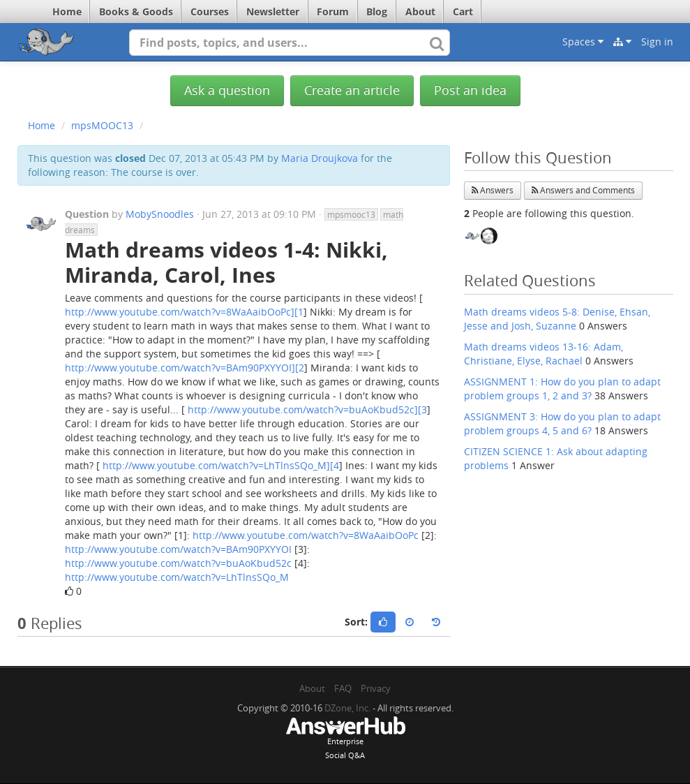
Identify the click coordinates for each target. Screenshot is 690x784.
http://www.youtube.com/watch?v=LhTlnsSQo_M (177, 577)
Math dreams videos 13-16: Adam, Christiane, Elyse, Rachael (543, 354)
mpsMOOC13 (102, 125)
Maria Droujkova (320, 158)
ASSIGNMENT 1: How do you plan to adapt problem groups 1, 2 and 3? (562, 389)
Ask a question (227, 90)
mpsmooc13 (351, 214)
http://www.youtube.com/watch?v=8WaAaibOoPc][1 (184, 312)
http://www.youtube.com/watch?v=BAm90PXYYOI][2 (185, 368)
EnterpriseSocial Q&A (345, 739)
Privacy (376, 688)
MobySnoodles (160, 214)
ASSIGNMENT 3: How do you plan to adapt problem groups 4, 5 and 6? (562, 423)
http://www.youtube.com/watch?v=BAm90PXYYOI (178, 549)
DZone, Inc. (347, 708)
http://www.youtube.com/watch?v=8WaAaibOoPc (306, 535)
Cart (463, 12)
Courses (210, 12)
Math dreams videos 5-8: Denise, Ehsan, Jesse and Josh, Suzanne (557, 319)
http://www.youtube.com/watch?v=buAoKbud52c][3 (307, 409)
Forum (333, 12)
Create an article (352, 90)
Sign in (657, 42)
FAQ (343, 688)
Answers (493, 190)
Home (67, 12)
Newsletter (273, 12)
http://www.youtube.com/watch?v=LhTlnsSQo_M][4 (221, 465)
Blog (377, 12)
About (420, 12)
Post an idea (470, 90)
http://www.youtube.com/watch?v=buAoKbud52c (178, 563)
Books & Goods (136, 12)
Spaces (583, 42)
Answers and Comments (583, 190)
